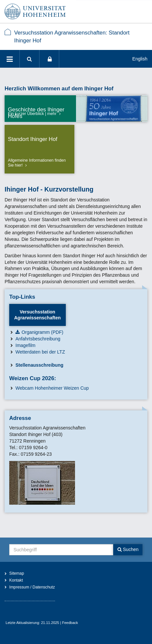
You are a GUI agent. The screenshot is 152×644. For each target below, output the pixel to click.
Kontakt (16, 580)
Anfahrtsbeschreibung (38, 339)
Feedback (70, 623)
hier (18, 165)
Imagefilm (25, 345)
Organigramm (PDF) (43, 332)
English (140, 59)
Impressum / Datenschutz (32, 587)
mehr (52, 114)
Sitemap (17, 573)
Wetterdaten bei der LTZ (40, 352)
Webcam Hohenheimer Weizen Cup (52, 388)
